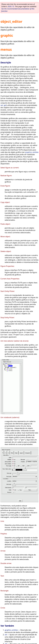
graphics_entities (32, 152)
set (2, 105)
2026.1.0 (11, 6)
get (5, 105)
